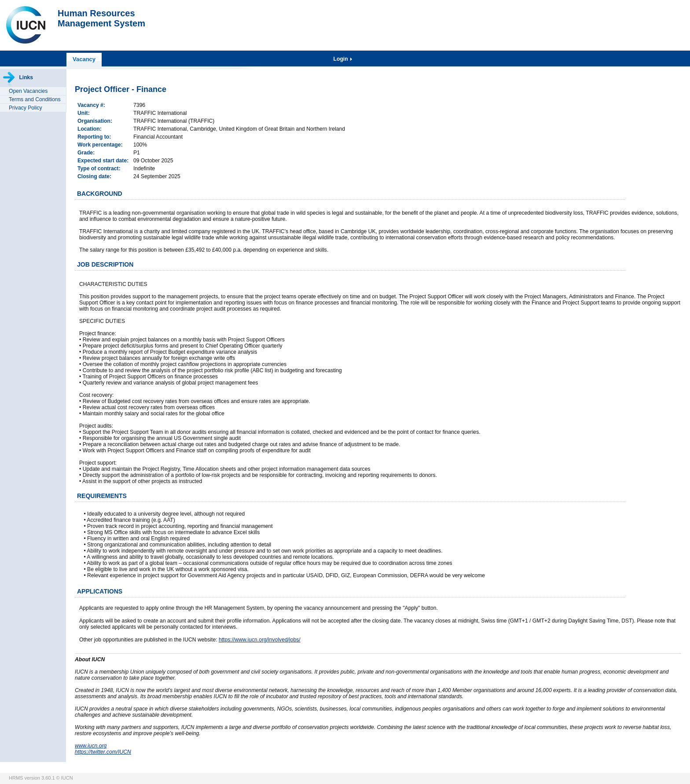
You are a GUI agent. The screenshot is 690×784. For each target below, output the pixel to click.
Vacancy (84, 59)
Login (341, 59)
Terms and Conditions (35, 99)
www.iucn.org (91, 746)
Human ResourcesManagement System (101, 18)
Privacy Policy (26, 108)
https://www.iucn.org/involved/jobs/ (260, 640)
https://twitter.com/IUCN (103, 752)
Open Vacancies (28, 91)
